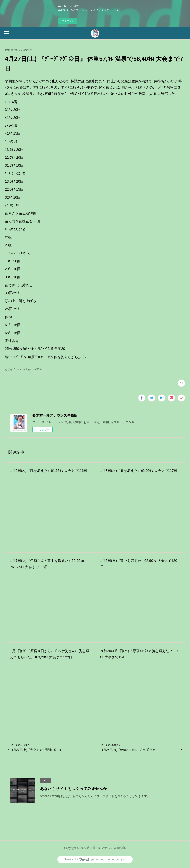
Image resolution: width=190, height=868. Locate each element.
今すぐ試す (68, 21)
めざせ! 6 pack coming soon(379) (23, 370)
